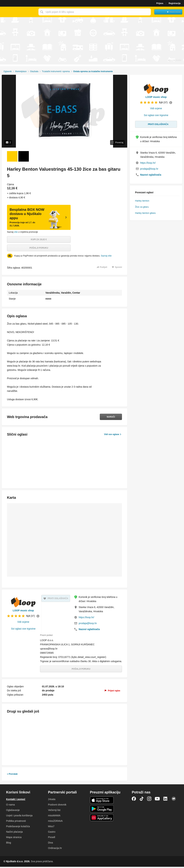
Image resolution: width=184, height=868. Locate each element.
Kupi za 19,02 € (39, 239)
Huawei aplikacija (102, 819)
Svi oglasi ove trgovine (23, 629)
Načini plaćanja (14, 833)
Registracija (175, 3)
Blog (9, 844)
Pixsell (52, 838)
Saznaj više (106, 256)
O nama (10, 806)
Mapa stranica (14, 838)
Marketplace (21, 71)
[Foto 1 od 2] (12, 156)
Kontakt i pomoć (16, 800)
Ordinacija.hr (55, 849)
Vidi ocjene (23, 622)
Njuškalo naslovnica (18, 12)
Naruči (109, 417)
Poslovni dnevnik (57, 806)
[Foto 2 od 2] (24, 156)
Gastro (52, 833)
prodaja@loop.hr (88, 623)
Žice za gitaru (142, 207)
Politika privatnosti (16, 822)
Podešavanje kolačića (18, 828)
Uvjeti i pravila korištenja (19, 817)
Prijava (160, 3)
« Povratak (12, 775)
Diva (50, 844)
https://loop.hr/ (86, 617)
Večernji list (54, 811)
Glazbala (34, 71)
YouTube (157, 800)
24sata (52, 800)
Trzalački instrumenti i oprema (56, 71)
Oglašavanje (13, 811)
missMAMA (54, 817)
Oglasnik (8, 71)
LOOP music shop (23, 610)
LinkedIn (166, 800)
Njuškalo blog (174, 800)
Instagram (149, 800)
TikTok (142, 800)
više (16, 232)
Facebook (134, 800)
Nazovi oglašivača (89, 629)
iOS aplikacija (102, 801)
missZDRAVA (55, 822)
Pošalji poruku (39, 248)
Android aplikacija (102, 810)
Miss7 (51, 828)
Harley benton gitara (145, 213)
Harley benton (142, 201)
